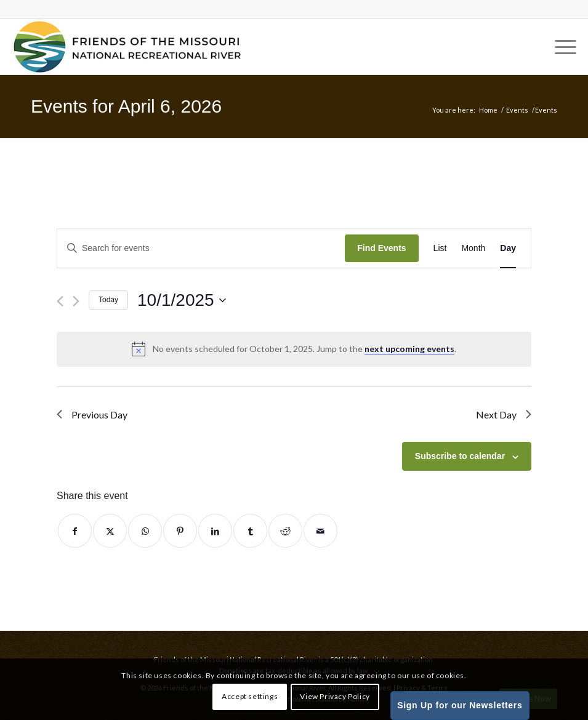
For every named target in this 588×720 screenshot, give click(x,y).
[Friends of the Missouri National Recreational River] (126, 47)
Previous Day (92, 414)
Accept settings (250, 696)
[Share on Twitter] (110, 531)
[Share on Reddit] (285, 531)
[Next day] (76, 301)
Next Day (504, 414)
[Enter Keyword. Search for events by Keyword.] (201, 248)
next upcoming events (409, 349)
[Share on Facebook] (75, 531)
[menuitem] (559, 47)
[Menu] (559, 47)
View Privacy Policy (335, 696)
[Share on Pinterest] (180, 531)
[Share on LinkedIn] (215, 531)
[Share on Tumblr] (250, 531)
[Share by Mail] (320, 531)
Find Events (381, 248)
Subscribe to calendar (460, 456)
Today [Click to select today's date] (108, 300)
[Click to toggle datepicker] (182, 300)
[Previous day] (60, 301)
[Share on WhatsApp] (145, 531)
